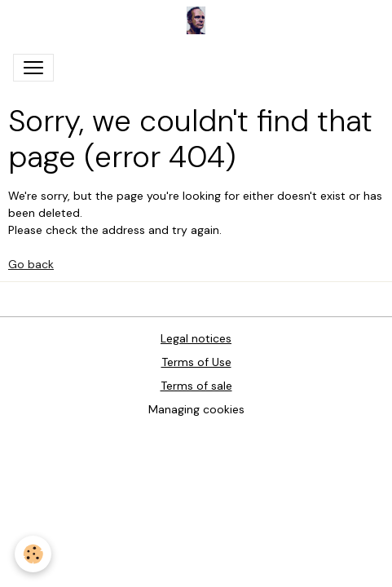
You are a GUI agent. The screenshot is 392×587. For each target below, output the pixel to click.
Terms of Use (196, 362)
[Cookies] (33, 554)
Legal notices (196, 338)
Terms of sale (196, 386)
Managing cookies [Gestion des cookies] (196, 409)
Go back (31, 264)
